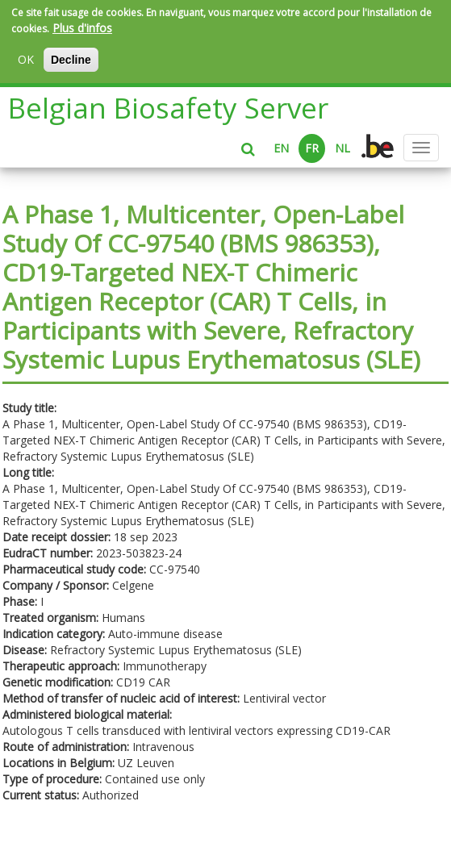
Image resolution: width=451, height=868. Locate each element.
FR (312, 148)
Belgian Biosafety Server (168, 108)
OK (26, 59)
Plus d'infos (82, 28)
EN (281, 148)
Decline (71, 60)
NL (342, 148)
